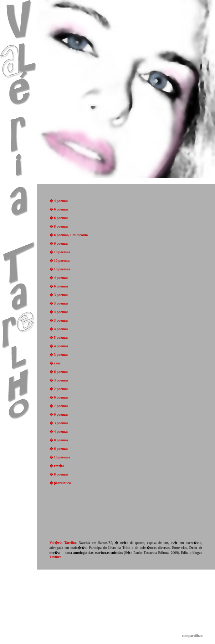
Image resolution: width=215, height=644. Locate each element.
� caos (55, 363)
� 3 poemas (59, 295)
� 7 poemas (59, 406)
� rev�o (57, 466)
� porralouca (60, 483)
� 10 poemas (60, 252)
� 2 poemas (59, 389)
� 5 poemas (59, 337)
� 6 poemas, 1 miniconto (69, 235)
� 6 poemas (59, 209)
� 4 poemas (59, 201)
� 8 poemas (59, 226)
